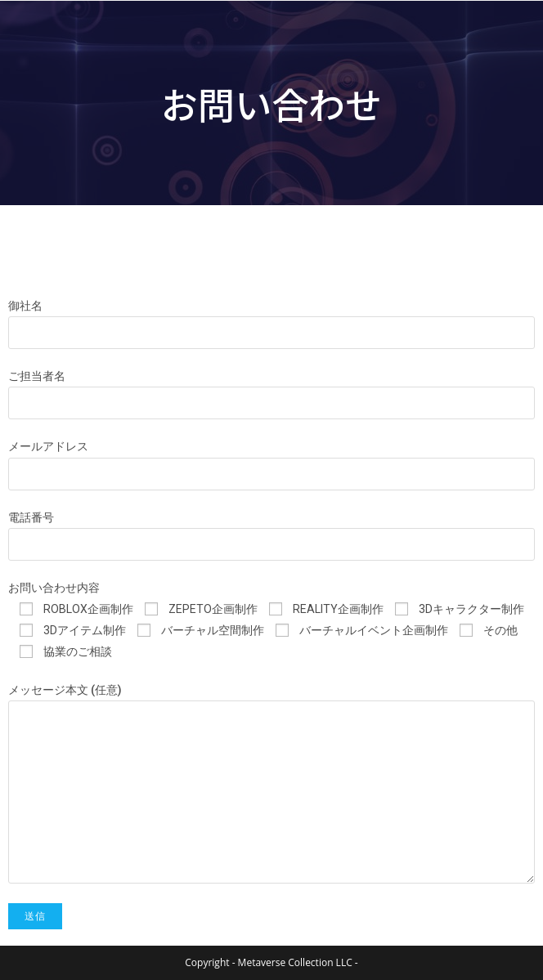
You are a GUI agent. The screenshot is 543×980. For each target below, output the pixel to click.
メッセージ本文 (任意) (65, 690)
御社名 (25, 306)
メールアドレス (48, 446)
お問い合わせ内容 (54, 588)
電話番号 (31, 517)
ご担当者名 (37, 376)
